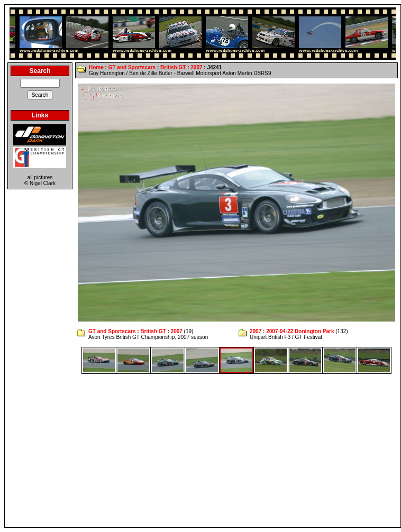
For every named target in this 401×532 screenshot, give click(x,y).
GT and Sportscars (132, 67)
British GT (173, 67)
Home (96, 67)
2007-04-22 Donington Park (300, 331)
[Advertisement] (203, 451)
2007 (196, 67)
